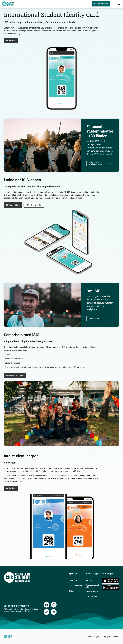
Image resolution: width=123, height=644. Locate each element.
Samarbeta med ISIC (92, 586)
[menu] (119, 4)
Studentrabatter (75, 586)
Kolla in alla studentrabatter (100, 163)
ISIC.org (72, 591)
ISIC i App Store (13, 205)
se (114, 4)
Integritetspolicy (111, 637)
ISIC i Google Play (34, 205)
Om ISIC (94, 318)
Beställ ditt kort (101, 4)
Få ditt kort (11, 488)
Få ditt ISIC (11, 41)
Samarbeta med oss (15, 376)
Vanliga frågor (92, 591)
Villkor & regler (93, 637)
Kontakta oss (91, 597)
